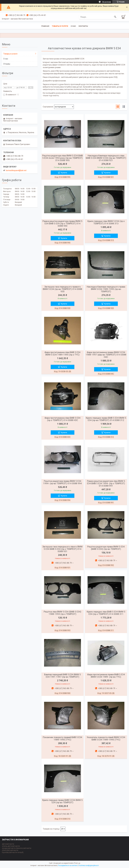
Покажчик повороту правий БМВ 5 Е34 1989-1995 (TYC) (62, 738)
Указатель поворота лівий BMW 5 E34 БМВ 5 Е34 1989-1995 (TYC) (106, 738)
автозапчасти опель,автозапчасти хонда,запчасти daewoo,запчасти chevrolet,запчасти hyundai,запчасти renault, (17, 848)
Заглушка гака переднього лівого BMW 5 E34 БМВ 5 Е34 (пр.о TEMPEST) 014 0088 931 (62, 549)
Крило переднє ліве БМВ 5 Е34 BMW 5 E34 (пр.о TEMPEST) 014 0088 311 (106, 613)
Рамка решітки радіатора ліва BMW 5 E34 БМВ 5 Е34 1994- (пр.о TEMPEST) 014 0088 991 (106, 483)
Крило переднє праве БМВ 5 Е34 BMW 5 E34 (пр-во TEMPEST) (62, 801)
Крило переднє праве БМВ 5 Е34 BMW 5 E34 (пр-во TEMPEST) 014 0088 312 (106, 419)
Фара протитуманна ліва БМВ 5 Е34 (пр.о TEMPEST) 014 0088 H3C (62, 419)
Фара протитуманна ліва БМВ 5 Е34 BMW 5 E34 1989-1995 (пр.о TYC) (62, 353)
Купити (64, 173)
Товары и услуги (60, 26)
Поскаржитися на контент (68, 866)
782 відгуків (106, 2)
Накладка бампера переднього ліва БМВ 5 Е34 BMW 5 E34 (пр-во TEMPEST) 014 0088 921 (106, 158)
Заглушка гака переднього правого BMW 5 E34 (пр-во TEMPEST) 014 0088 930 (62, 289)
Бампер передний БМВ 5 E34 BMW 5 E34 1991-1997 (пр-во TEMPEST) (63, 676)
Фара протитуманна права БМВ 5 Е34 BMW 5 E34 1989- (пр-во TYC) (106, 676)
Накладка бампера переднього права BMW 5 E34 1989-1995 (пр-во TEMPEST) (106, 289)
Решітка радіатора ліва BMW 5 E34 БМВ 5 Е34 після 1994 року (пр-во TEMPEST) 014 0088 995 (63, 158)
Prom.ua (77, 863)
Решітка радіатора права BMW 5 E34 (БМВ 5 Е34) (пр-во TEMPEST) (106, 548)
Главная (45, 26)
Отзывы (7, 64)
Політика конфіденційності (89, 866)
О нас (73, 26)
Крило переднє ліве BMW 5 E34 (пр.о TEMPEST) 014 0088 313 (106, 222)
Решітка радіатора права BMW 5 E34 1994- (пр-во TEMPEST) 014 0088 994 (62, 482)
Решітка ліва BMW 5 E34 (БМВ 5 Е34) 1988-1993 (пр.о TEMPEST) (62, 613)
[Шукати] (115, 17)
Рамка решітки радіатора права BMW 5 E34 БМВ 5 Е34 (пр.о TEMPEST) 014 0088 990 (62, 224)
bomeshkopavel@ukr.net (16, 170)
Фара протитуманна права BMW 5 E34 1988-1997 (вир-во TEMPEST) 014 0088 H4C (106, 355)
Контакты (83, 26)
